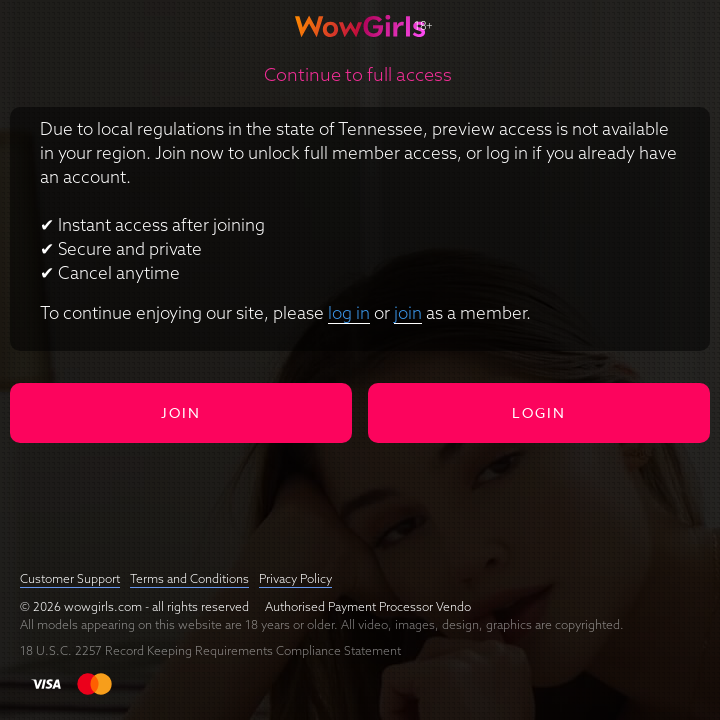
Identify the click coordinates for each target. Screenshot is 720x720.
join (408, 312)
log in (349, 312)
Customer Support (70, 578)
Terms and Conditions (189, 578)
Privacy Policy (295, 578)
